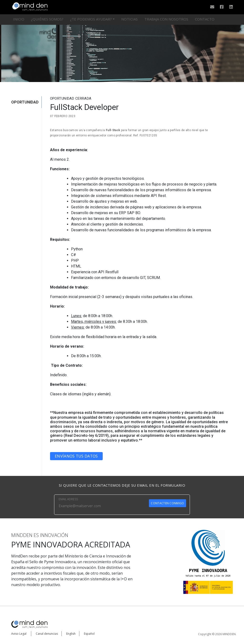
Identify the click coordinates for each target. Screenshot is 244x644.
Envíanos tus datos (76, 456)
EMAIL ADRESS (68, 499)
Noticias (130, 19)
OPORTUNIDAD (25, 102)
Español (89, 634)
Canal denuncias (47, 634)
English (71, 634)
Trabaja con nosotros (166, 19)
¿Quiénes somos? (47, 19)
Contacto (205, 19)
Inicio (19, 19)
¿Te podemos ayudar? (91, 19)
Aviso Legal (19, 634)
